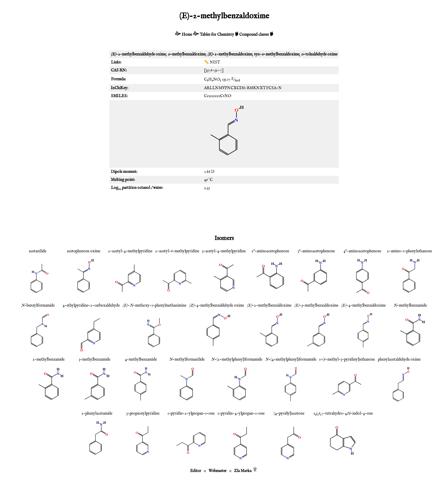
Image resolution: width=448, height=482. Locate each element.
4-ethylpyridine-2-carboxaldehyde (91, 305)
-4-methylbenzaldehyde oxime (217, 305)
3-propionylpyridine (143, 413)
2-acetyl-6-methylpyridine (177, 251)
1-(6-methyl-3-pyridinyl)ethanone (347, 359)
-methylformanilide (187, 359)
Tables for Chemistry (217, 35)
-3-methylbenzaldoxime (316, 305)
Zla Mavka (243, 471)
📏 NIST (212, 62)
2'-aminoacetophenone (270, 251)
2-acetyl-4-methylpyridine (130, 251)
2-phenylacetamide (97, 413)
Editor (196, 471)
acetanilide (38, 251)
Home (187, 35)
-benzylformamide (38, 305)
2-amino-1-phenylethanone (409, 251)
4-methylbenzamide (141, 359)
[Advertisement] (224, 213)
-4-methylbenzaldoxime (363, 305)
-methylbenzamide (410, 305)
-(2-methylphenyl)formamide (237, 359)
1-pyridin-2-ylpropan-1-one (191, 413)
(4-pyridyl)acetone (289, 413)
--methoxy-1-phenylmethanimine (154, 305)
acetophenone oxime (84, 251)
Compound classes (254, 35)
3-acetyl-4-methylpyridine (224, 251)
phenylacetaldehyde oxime (399, 359)
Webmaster (218, 471)
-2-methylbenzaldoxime (269, 305)
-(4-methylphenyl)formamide (291, 359)
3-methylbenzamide (95, 359)
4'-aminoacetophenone (362, 251)
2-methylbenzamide (49, 359)
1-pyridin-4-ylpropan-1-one (241, 413)
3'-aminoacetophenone (316, 251)
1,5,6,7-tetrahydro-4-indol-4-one (343, 413)
